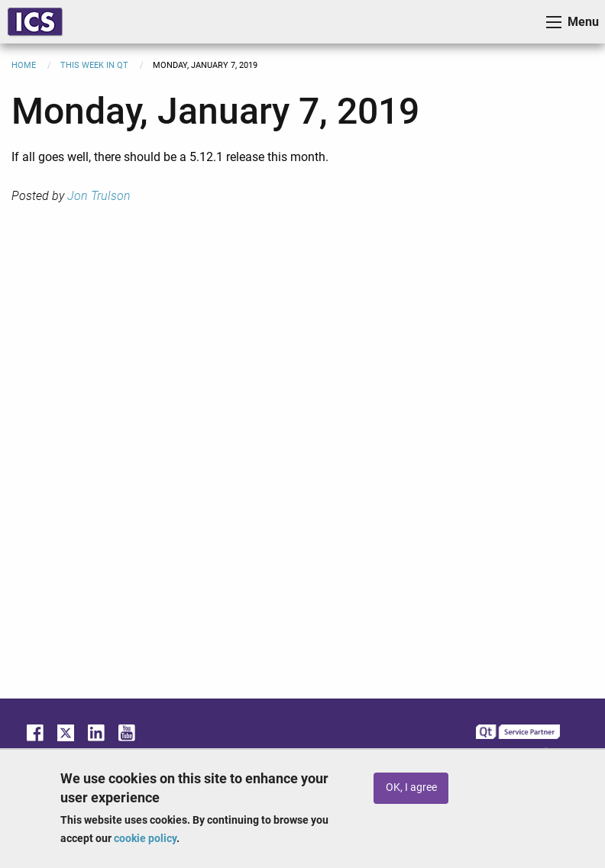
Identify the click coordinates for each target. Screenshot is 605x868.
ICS (35, 22)
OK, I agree (411, 787)
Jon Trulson (99, 196)
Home (24, 65)
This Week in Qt (94, 65)
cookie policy (145, 838)
